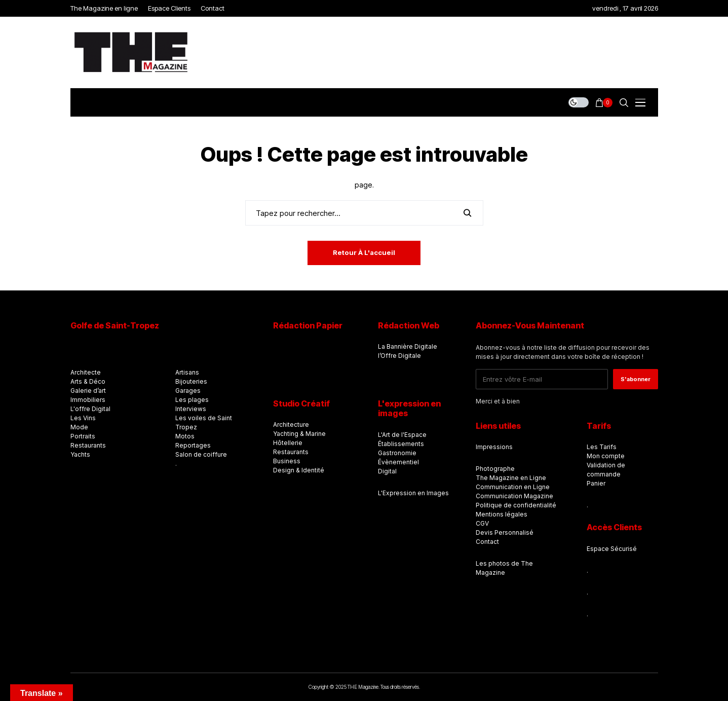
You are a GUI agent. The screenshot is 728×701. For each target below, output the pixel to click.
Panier (596, 483)
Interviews (191, 409)
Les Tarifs (602, 447)
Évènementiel (398, 462)
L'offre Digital (90, 409)
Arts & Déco (88, 381)
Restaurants (88, 445)
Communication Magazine (514, 496)
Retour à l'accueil (364, 252)
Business (287, 461)
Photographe (495, 469)
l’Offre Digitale (399, 356)
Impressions (494, 447)
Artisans (187, 372)
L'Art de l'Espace (402, 435)
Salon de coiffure (201, 454)
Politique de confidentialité (516, 505)
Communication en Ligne (513, 487)
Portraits (83, 436)
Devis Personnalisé (505, 532)
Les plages (192, 400)
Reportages (193, 445)
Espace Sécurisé (612, 549)
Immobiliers (88, 400)
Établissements (401, 444)
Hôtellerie (288, 443)
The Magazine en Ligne (511, 478)
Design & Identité (299, 470)
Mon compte (606, 456)
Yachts (80, 454)
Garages (188, 391)
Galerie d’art (88, 391)
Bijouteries (191, 381)
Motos (185, 436)
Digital (387, 471)
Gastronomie (397, 453)
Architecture (291, 425)
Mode (79, 427)
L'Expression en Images (413, 493)
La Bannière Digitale (408, 346)
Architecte (86, 372)
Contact (487, 542)
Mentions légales (502, 514)
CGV (482, 523)
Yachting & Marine (299, 434)
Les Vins (83, 418)
